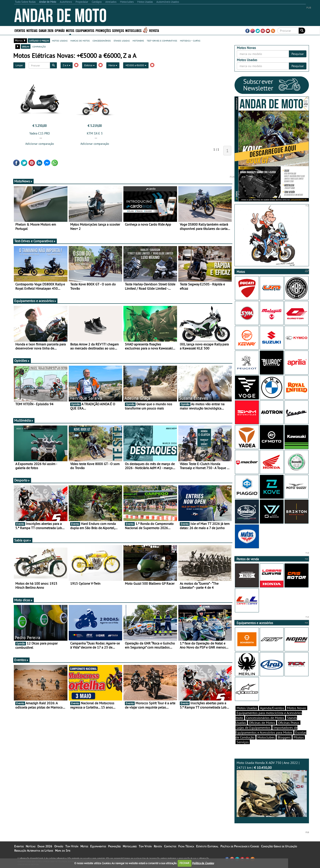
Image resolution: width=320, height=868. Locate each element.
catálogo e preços (39, 40)
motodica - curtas (190, 40)
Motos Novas (297, 708)
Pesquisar (298, 54)
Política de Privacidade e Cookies (240, 846)
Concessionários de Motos (265, 718)
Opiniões (22, 361)
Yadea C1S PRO (40, 133)
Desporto (22, 480)
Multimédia (24, 420)
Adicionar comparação (40, 144)
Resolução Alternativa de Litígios (34, 851)
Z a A (67, 65)
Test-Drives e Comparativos (35, 241)
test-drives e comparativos (162, 40)
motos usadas (60, 40)
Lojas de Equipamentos (254, 728)
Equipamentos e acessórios (35, 301)
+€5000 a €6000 (136, 65)
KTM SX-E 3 (95, 133)
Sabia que (23, 540)
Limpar (19, 65)
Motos (70, 30)
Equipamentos (85, 30)
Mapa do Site (63, 851)
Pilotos (299, 737)
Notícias (32, 30)
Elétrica (89, 65)
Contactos (170, 846)
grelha (26, 46)
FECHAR (184, 863)
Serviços (118, 30)
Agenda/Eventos (272, 708)
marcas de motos (80, 40)
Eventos (20, 30)
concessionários (102, 40)
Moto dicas (24, 600)
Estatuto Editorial (207, 846)
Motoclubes (133, 30)
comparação (39, 46)
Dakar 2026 (46, 30)
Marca (113, 65)
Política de (203, 863)
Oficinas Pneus (289, 723)
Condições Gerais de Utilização (279, 846)
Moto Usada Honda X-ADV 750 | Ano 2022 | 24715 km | (272, 789)
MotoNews (23, 181)
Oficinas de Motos (262, 723)
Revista (154, 30)
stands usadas (122, 40)
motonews (138, 40)
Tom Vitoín (72, 846)
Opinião (60, 30)
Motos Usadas (247, 708)
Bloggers (284, 737)
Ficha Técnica (186, 846)
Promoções (103, 30)
